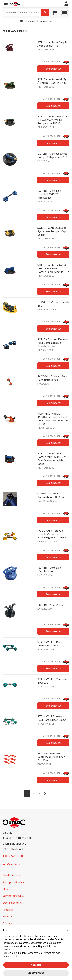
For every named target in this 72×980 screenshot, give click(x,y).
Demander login (12, 903)
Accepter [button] (36, 965)
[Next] (45, 793)
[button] (6, 4)
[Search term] (23, 13)
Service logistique (13, 896)
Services (8, 916)
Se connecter (53, 69)
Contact (7, 923)
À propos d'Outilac (14, 882)
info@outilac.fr (12, 864)
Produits (8, 909)
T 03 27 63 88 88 (13, 856)
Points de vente (12, 875)
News (6, 889)
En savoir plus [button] (36, 973)
